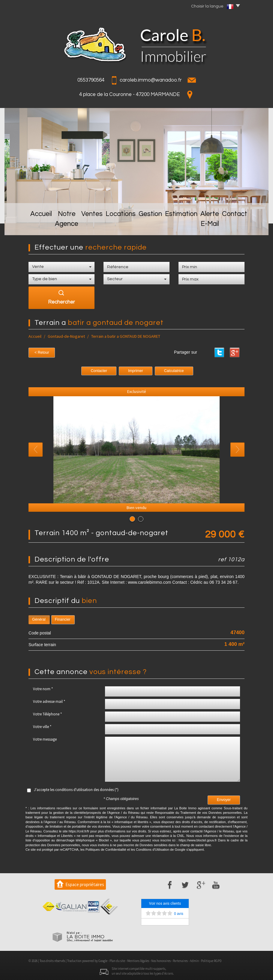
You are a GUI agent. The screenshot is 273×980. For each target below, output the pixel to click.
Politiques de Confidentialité (106, 849)
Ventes (90, 226)
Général (39, 619)
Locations (120, 226)
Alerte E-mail (216, 226)
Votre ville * (42, 726)
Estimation (180, 226)
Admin (194, 960)
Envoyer (224, 799)
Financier (63, 619)
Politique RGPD (211, 960)
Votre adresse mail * (49, 701)
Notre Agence (57, 226)
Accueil (22, 226)
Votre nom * (43, 688)
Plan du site (117, 960)
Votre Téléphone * (47, 713)
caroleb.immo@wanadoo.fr (151, 80)
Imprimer (136, 370)
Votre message (45, 738)
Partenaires (180, 960)
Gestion (149, 226)
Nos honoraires (161, 960)
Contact (250, 226)
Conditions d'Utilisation (153, 849)
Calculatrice (174, 370)
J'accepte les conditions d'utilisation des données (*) (76, 789)
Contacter (99, 370)
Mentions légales (138, 960)
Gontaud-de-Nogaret (66, 336)
